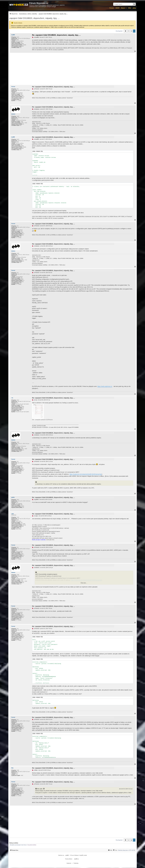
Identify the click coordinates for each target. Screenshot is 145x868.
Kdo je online (14, 843)
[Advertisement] (73, 69)
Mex (12, 768)
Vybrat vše (39, 151)
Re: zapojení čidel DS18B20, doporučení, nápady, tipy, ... (56, 35)
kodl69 (13, 35)
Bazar (123, 8)
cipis (13, 514)
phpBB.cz (76, 859)
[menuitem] (39, 14)
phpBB (67, 855)
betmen (13, 114)
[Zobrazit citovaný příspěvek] (44, 789)
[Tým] (115, 850)
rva (12, 398)
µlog (134, 8)
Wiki (130, 8)
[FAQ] (110, 850)
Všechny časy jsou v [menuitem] (126, 850)
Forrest (13, 87)
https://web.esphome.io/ (105, 386)
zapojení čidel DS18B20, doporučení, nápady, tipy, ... (34, 18)
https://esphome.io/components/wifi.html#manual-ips (86, 474)
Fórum (112, 8)
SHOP (118, 8)
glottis (13, 497)
